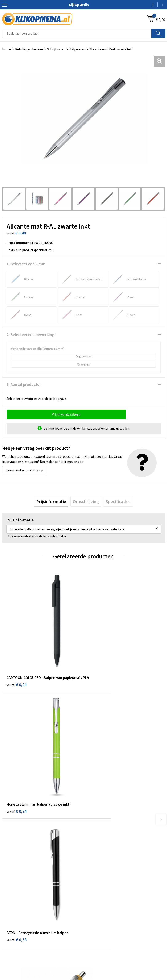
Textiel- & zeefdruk (99, 880)
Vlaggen (91, 860)
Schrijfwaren (56, 49)
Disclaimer (93, 939)
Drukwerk (92, 835)
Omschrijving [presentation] (86, 501)
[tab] (51, 501)
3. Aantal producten (24, 384)
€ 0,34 (98, 657)
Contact (8, 920)
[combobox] (77, 33)
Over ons (8, 926)
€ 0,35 (98, 763)
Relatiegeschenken (29, 49)
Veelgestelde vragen (17, 939)
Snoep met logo (97, 892)
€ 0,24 (17, 662)
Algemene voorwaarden (103, 920)
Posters (91, 867)
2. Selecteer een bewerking (30, 335)
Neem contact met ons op (24, 470)
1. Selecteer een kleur (26, 264)
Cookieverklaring (98, 926)
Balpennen (77, 49)
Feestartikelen (96, 899)
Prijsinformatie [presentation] (51, 501)
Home (7, 49)
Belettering (94, 854)
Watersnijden (95, 848)
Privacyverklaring (98, 933)
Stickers (91, 873)
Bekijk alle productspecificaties (30, 250)
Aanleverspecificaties (17, 933)
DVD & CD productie (99, 841)
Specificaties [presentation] (118, 501)
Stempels (93, 886)
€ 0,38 (17, 763)
